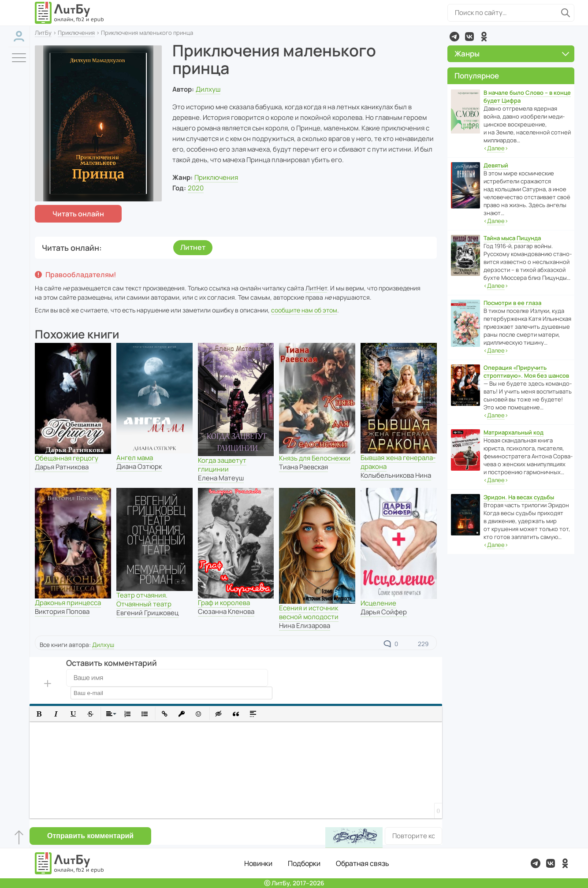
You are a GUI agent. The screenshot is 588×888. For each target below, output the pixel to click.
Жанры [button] (512, 54)
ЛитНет (316, 288)
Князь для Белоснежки (315, 458)
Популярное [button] (477, 76)
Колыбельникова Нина (396, 475)
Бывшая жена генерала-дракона (398, 462)
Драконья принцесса (68, 603)
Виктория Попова (62, 611)
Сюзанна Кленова (226, 611)
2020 (196, 188)
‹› (496, 148)
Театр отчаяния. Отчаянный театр (144, 600)
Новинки (258, 863)
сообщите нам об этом (304, 310)
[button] (39, 714)
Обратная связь (363, 863)
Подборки (304, 863)
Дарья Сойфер (384, 612)
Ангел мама (135, 458)
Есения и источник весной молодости (309, 612)
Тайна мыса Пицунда (512, 238)
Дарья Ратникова (62, 467)
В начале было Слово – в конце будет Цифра (527, 97)
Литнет (193, 247)
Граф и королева (224, 603)
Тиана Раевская (303, 467)
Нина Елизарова (305, 626)
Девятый (496, 165)
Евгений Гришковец (147, 613)
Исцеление (378, 603)
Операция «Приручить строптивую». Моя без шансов (526, 372)
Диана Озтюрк (139, 466)
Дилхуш (208, 89)
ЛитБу (43, 33)
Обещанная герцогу (67, 458)
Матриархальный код (514, 432)
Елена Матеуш (221, 478)
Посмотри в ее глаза (512, 303)
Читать (78, 214)
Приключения (76, 33)
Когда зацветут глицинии (222, 465)
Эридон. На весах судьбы (519, 497)
